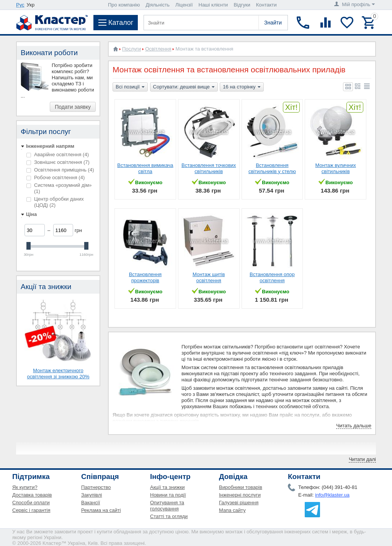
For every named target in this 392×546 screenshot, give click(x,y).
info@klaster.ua (332, 495)
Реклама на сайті (101, 510)
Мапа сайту (232, 510)
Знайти (273, 23)
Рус (20, 5)
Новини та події (168, 495)
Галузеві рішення (239, 503)
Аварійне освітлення (58, 154)
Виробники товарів (241, 487)
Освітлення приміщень (60, 170)
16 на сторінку (242, 87)
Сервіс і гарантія (31, 510)
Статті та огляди (169, 516)
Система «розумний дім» (59, 188)
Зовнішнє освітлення (58, 162)
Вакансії (91, 503)
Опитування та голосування (167, 506)
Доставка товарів (32, 495)
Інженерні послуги (240, 495)
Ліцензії (184, 5)
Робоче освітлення (56, 177)
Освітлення (158, 49)
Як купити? (25, 487)
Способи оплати (31, 503)
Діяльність (158, 5)
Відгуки (242, 5)
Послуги (131, 49)
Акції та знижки (167, 487)
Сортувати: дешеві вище (184, 87)
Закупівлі (91, 495)
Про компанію (124, 5)
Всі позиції (130, 87)
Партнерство (96, 487)
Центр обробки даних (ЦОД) (55, 202)
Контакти (266, 5)
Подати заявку (73, 107)
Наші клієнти (213, 5)
